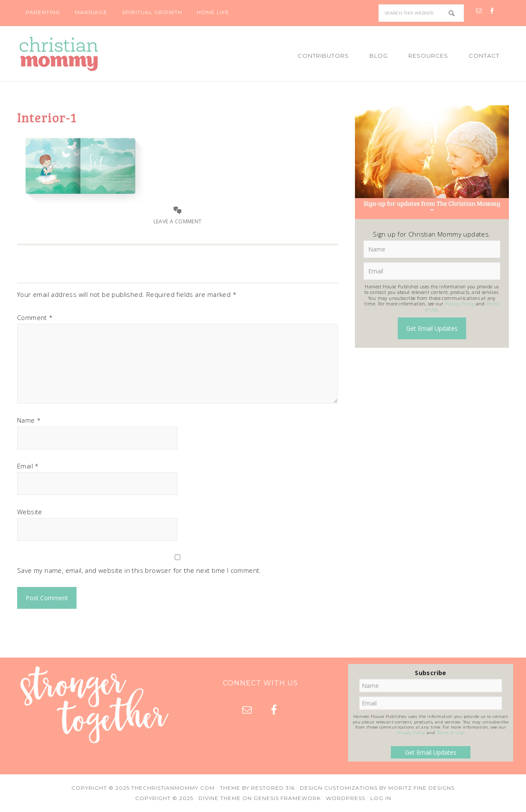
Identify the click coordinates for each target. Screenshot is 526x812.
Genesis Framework (287, 798)
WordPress (346, 798)
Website (30, 512)
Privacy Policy (460, 304)
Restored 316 (273, 788)
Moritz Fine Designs (421, 788)
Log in (381, 798)
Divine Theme (220, 798)
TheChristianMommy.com (173, 788)
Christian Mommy (88, 54)
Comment (35, 317)
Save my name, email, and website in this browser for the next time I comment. (139, 570)
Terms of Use (450, 733)
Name (29, 420)
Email (28, 466)
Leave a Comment (178, 221)
